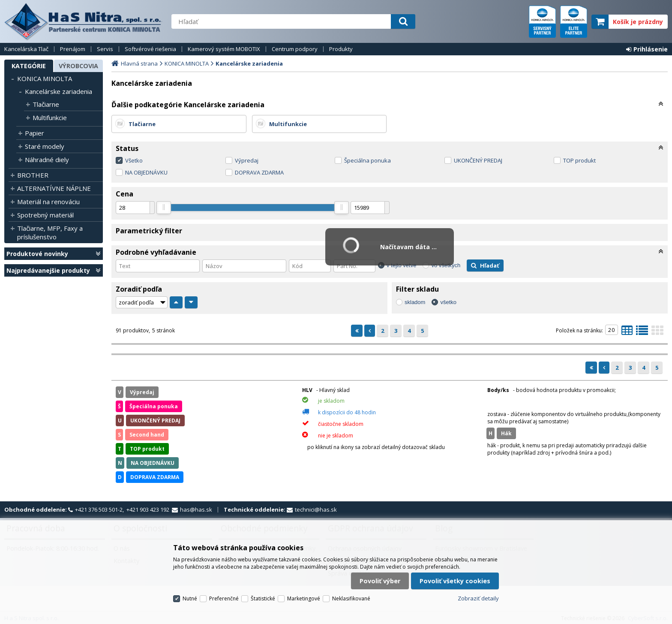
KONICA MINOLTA (45, 78)
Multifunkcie (50, 118)
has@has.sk (196, 509)
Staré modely (45, 146)
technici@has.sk (316, 509)
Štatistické (263, 598)
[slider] (164, 208)
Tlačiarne (46, 104)
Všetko (134, 160)
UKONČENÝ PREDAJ (478, 160)
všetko (448, 302)
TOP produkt (579, 160)
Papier (34, 133)
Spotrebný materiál (45, 215)
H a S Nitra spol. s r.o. (84, 21)
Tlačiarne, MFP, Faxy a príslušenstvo (50, 232)
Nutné (190, 598)
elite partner (574, 22)
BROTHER (33, 175)
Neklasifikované (351, 598)
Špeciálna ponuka (367, 160)
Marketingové (304, 598)
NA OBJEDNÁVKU (146, 172)
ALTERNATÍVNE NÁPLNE (54, 188)
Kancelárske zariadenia (58, 91)
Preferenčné (224, 598)
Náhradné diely (47, 160)
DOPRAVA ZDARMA (259, 172)
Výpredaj (247, 160)
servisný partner (542, 22)
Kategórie (29, 66)
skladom (415, 302)
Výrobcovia (78, 66)
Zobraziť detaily (478, 598)
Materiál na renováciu (48, 202)
